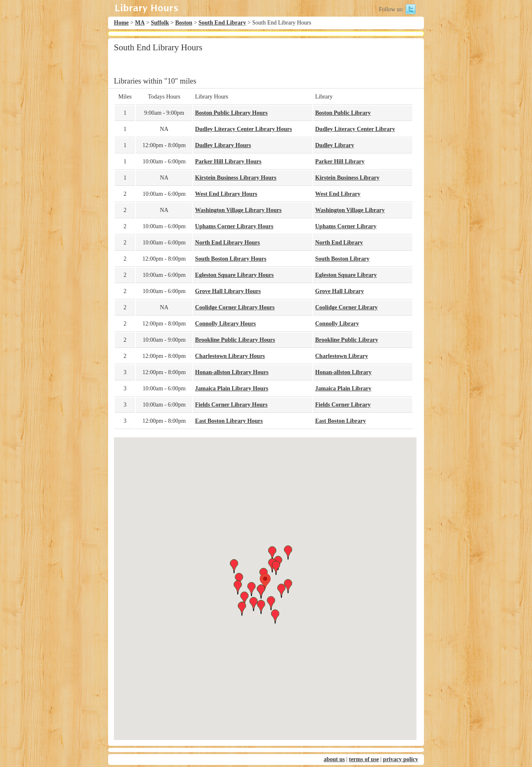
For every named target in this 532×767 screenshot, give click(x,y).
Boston (183, 23)
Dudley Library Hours (223, 145)
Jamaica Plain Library (343, 388)
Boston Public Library (343, 113)
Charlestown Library (341, 356)
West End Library (338, 194)
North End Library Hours (227, 243)
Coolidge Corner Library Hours (235, 307)
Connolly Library (337, 324)
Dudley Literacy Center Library (355, 129)
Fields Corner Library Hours (231, 405)
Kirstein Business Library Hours (236, 178)
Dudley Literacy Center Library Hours (243, 129)
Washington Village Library (350, 210)
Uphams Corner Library (346, 226)
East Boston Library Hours (229, 421)
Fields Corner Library (343, 405)
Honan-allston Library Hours (232, 372)
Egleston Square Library (346, 275)
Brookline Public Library (346, 340)
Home (121, 23)
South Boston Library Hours (231, 259)
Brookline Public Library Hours (235, 340)
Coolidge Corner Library (346, 307)
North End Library (339, 243)
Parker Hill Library (340, 162)
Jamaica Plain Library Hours (232, 388)
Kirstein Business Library (347, 178)
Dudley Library (335, 145)
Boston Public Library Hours (231, 113)
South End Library (222, 23)
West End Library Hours (226, 194)
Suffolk (160, 23)
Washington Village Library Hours (238, 210)
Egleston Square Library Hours (234, 275)
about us (334, 759)
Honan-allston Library (343, 372)
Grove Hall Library (339, 291)
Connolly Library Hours (225, 324)
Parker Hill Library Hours (228, 162)
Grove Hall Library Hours (228, 291)
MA (140, 23)
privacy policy (401, 759)
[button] (265, 581)
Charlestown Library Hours (230, 356)
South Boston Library (342, 259)
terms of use (364, 759)
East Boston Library (340, 421)
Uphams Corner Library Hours (234, 226)
